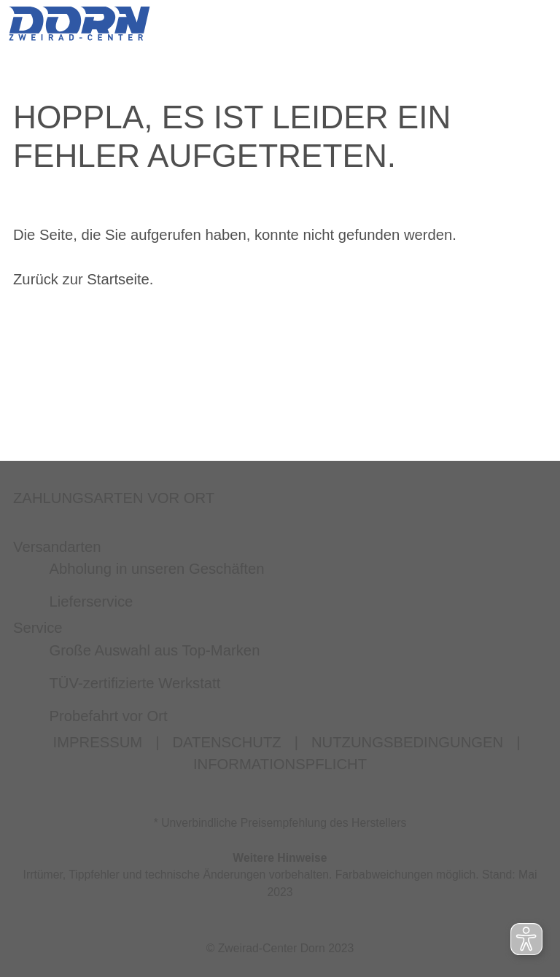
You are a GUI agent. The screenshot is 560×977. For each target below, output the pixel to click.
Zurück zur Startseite (81, 279)
